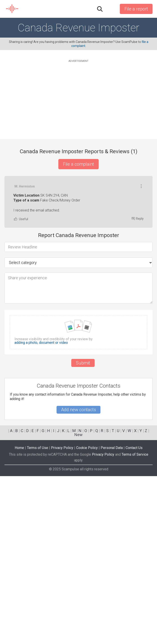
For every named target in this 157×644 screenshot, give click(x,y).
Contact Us (134, 616)
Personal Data (112, 616)
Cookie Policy (87, 616)
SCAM (12, 9)
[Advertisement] (78, 95)
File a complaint (78, 164)
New (78, 603)
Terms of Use (38, 616)
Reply (138, 304)
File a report (136, 9)
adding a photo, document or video (41, 428)
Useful (21, 305)
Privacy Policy (62, 616)
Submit (83, 449)
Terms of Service (135, 622)
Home (19, 616)
